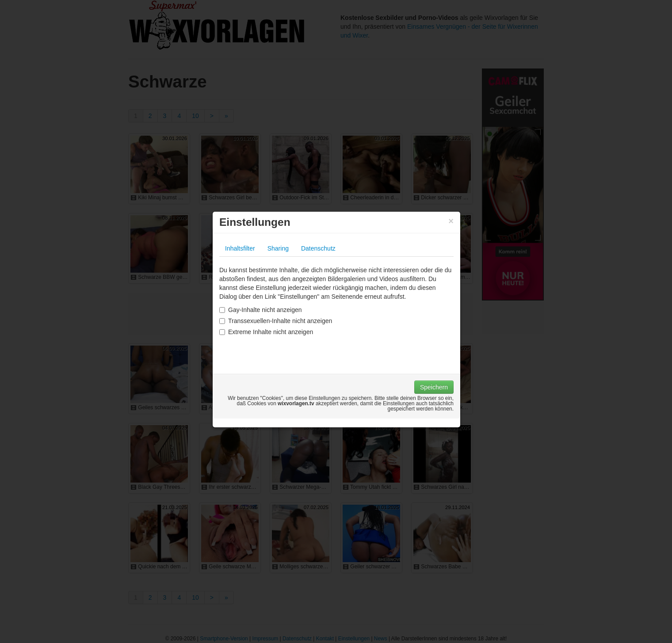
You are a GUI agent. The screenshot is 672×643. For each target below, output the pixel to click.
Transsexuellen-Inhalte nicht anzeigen (276, 321)
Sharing (278, 248)
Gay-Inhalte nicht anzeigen (261, 310)
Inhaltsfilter (240, 248)
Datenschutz (318, 248)
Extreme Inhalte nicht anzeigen (266, 332)
